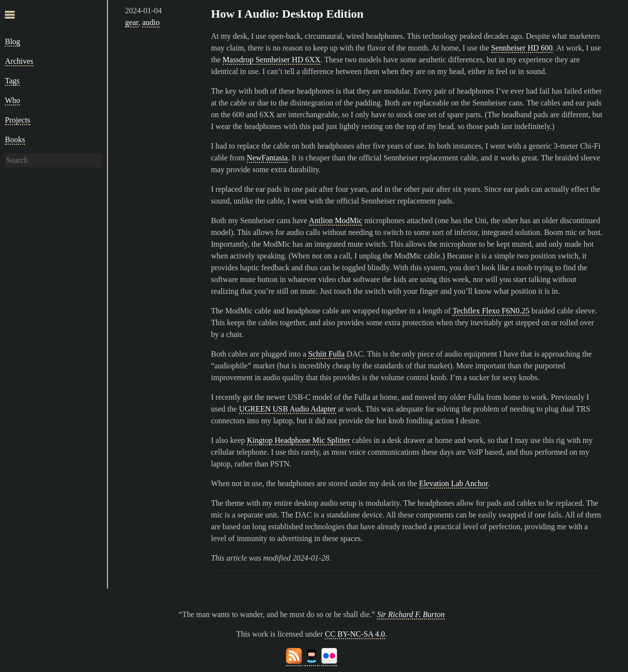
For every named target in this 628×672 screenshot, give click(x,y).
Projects (18, 120)
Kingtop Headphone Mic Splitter (298, 440)
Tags (12, 81)
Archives (19, 61)
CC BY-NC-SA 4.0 (355, 634)
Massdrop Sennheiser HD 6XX (272, 60)
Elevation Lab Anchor (453, 483)
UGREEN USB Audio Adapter (288, 409)
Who (13, 100)
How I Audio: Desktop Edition (287, 14)
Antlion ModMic (336, 220)
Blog (13, 41)
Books (15, 140)
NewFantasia (267, 158)
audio (151, 22)
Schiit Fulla (326, 354)
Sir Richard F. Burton (411, 614)
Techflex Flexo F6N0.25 (491, 311)
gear (132, 22)
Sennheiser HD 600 (522, 48)
